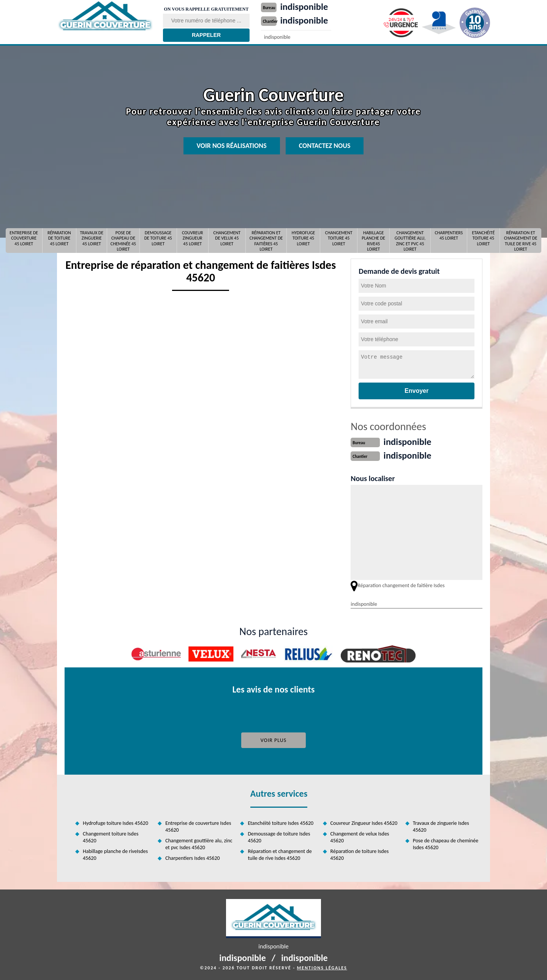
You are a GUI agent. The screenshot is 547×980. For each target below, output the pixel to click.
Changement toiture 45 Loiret (339, 238)
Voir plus (274, 739)
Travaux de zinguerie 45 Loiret (92, 238)
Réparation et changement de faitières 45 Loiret (266, 241)
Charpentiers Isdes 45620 (192, 857)
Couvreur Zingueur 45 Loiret (192, 238)
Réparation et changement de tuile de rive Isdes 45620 (280, 854)
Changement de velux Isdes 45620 (360, 836)
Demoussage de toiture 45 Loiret (158, 238)
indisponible (306, 6)
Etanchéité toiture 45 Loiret (483, 238)
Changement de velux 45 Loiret (227, 238)
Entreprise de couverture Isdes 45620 (198, 826)
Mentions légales (322, 967)
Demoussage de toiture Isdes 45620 (279, 836)
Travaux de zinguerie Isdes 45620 (441, 826)
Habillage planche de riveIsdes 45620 (115, 854)
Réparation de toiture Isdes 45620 (360, 854)
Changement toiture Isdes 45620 (111, 836)
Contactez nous (325, 146)
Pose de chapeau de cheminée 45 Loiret (123, 241)
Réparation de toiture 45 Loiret (59, 238)
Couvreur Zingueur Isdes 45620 (364, 822)
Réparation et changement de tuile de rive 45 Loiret (521, 241)
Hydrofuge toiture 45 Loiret (304, 238)
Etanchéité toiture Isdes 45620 (281, 822)
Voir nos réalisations (232, 146)
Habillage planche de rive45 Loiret (373, 241)
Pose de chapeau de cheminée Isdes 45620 (446, 843)
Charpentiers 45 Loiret (449, 235)
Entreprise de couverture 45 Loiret (24, 238)
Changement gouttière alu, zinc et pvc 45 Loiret (410, 241)
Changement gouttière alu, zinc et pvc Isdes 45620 (199, 843)
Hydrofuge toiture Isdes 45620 (115, 822)
